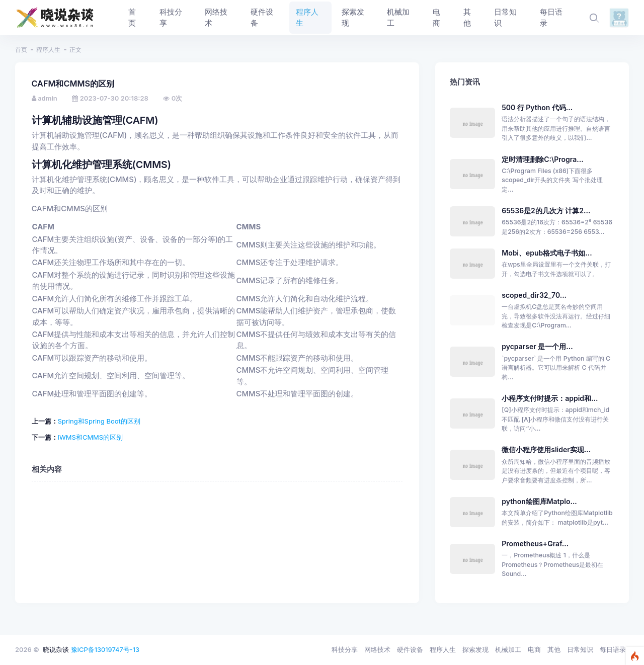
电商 (534, 649)
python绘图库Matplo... (539, 501)
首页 (21, 50)
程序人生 (48, 50)
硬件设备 (410, 649)
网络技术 (377, 649)
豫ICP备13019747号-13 (105, 649)
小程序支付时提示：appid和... (550, 398)
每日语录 (613, 649)
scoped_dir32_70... (534, 295)
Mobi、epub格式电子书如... (547, 253)
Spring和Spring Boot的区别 (99, 421)
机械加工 (508, 649)
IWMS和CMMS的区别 (91, 437)
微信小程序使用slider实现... (546, 449)
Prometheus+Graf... (535, 544)
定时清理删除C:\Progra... (542, 159)
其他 (554, 649)
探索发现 (475, 649)
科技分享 (345, 649)
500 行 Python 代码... (537, 107)
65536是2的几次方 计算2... (546, 211)
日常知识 (580, 649)
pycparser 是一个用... (537, 346)
